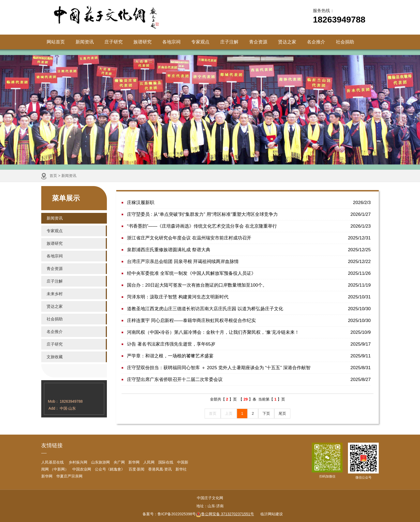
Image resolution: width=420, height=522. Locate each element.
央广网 (119, 462)
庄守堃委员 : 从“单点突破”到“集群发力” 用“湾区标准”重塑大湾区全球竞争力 (249, 214)
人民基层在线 (52, 462)
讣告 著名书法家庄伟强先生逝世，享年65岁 (249, 344)
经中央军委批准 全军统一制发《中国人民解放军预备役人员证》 (249, 273)
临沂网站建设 (272, 514)
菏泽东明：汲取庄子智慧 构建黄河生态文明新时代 (249, 297)
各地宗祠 (171, 42)
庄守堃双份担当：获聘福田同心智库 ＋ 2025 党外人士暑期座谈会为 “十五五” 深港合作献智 (249, 368)
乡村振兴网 (77, 462)
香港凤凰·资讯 (160, 469)
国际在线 (166, 462)
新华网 (134, 462)
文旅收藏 (55, 357)
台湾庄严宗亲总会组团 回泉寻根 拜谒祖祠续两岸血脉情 (249, 262)
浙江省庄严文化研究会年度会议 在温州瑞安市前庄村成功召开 (249, 238)
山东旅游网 (100, 462)
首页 (53, 176)
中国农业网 (82, 469)
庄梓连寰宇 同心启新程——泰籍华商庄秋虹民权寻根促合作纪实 (249, 321)
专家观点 (200, 42)
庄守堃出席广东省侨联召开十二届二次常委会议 (249, 380)
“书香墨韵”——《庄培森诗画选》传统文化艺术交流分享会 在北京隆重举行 (249, 226)
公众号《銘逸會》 (110, 469)
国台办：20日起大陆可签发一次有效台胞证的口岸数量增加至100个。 (249, 285)
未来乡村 (55, 294)
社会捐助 (345, 42)
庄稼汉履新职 (249, 203)
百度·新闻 (137, 469)
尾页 (282, 413)
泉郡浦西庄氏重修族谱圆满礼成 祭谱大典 (249, 250)
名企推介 (316, 42)
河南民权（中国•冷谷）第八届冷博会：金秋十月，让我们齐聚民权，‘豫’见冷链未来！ (249, 332)
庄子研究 (114, 42)
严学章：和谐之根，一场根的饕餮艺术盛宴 (249, 356)
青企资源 (258, 42)
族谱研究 (142, 42)
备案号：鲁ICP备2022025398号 (169, 514)
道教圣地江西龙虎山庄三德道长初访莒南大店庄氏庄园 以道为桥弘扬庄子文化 (249, 309)
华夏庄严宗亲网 (69, 476)
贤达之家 (287, 42)
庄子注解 (229, 42)
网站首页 (56, 42)
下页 (266, 413)
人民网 (149, 462)
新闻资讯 (85, 42)
